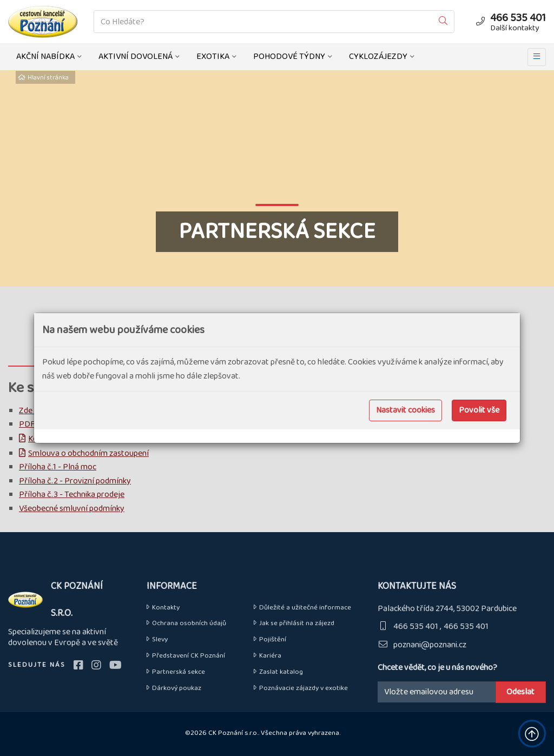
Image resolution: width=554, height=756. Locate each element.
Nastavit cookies (405, 410)
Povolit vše (479, 410)
